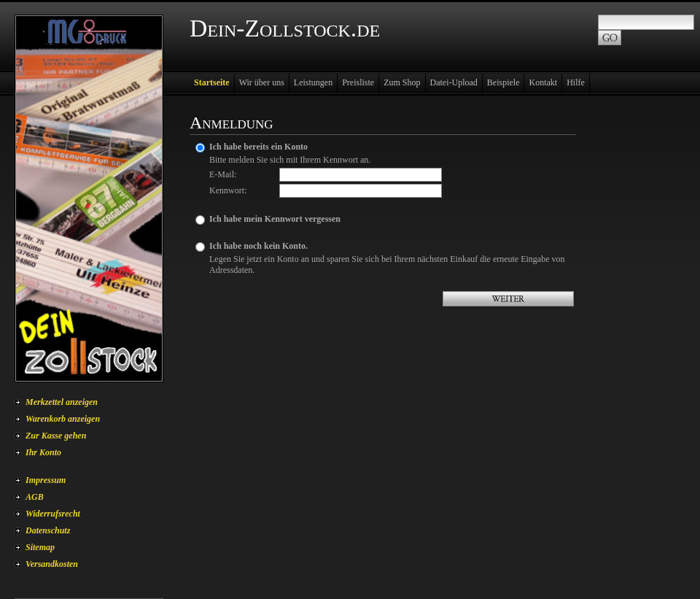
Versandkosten (52, 564)
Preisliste (358, 82)
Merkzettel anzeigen (62, 402)
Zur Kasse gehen (56, 436)
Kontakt (543, 82)
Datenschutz (48, 530)
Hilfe (576, 82)
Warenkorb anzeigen (63, 419)
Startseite (212, 82)
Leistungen (313, 82)
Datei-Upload (454, 82)
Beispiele (503, 82)
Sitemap (40, 547)
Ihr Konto (43, 452)
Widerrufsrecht (53, 514)
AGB (35, 497)
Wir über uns (262, 82)
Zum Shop (402, 82)
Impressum (46, 480)
